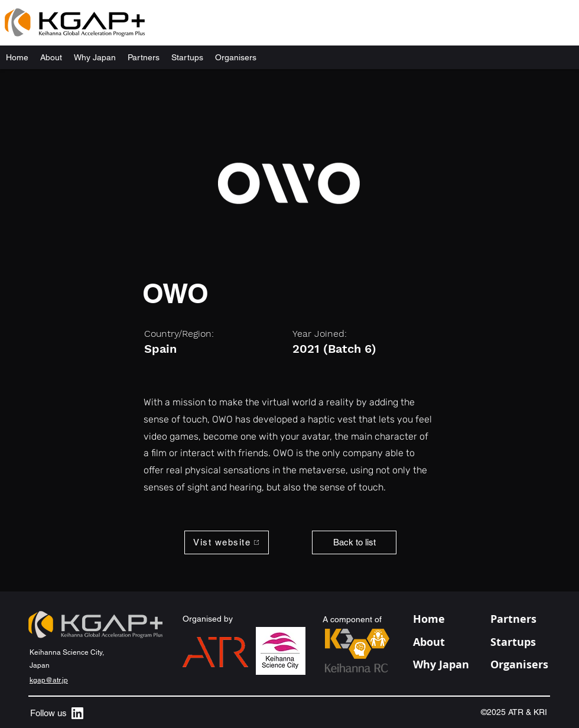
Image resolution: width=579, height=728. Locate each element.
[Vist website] (227, 542)
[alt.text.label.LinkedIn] (77, 713)
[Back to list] (354, 542)
